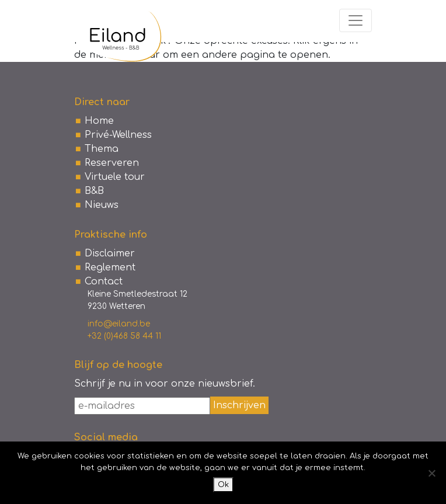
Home (99, 121)
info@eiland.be (119, 324)
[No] (431, 473)
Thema (102, 149)
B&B (94, 191)
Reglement (110, 267)
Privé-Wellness (118, 135)
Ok (223, 485)
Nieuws (102, 205)
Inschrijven (239, 405)
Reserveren (112, 163)
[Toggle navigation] (356, 20)
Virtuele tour (115, 177)
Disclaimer (110, 253)
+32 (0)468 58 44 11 (124, 336)
